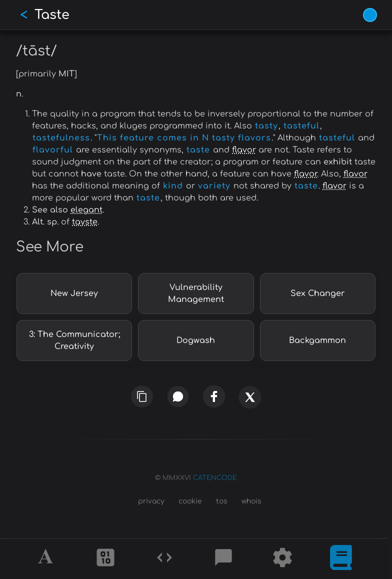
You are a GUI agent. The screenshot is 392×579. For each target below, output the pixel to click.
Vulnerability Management (196, 293)
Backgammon (317, 340)
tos (222, 501)
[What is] (341, 559)
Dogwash (196, 340)
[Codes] (164, 559)
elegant (86, 210)
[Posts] (223, 559)
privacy (151, 501)
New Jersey (74, 293)
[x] (250, 403)
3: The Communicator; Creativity (74, 340)
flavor (244, 150)
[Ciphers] (105, 559)
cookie (190, 501)
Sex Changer (317, 293)
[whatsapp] (178, 396)
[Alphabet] (47, 559)
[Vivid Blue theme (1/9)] (370, 15)
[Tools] (282, 559)
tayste (85, 222)
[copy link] (142, 396)
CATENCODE (215, 478)
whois (251, 501)
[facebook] (214, 396)
